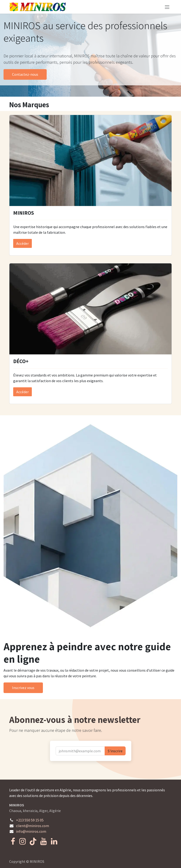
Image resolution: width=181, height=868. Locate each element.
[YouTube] (43, 841)
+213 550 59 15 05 (30, 820)
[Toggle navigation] (167, 7)
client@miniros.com (33, 826)
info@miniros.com (31, 831)
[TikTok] (33, 841)
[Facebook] (13, 841)
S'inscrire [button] (115, 751)
